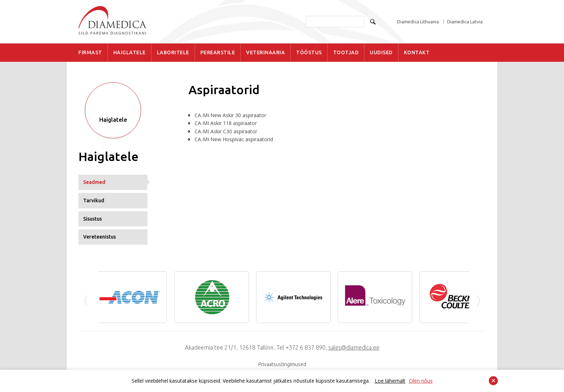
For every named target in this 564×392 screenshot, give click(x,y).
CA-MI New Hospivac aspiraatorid (234, 139)
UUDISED (381, 52)
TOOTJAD (346, 52)
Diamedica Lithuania (418, 22)
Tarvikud (94, 200)
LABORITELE (173, 52)
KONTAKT (417, 52)
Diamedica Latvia (465, 22)
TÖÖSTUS (309, 52)
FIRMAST (90, 52)
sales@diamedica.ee (354, 347)
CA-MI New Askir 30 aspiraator (230, 115)
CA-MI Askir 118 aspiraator (226, 123)
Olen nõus (421, 381)
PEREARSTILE (218, 52)
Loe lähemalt (390, 381)
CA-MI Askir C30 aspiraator (226, 131)
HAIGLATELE (129, 52)
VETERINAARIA (265, 52)
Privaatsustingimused (282, 364)
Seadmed (94, 182)
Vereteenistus (99, 237)
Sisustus (92, 219)
